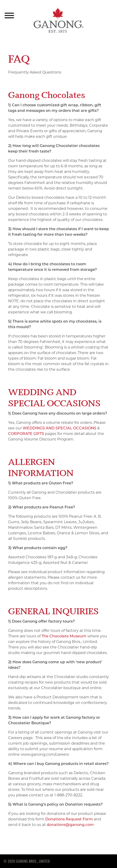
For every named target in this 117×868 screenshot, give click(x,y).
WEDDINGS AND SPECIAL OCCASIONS (60, 428)
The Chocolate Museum (64, 636)
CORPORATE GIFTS (26, 434)
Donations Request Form (69, 819)
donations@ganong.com (70, 825)
